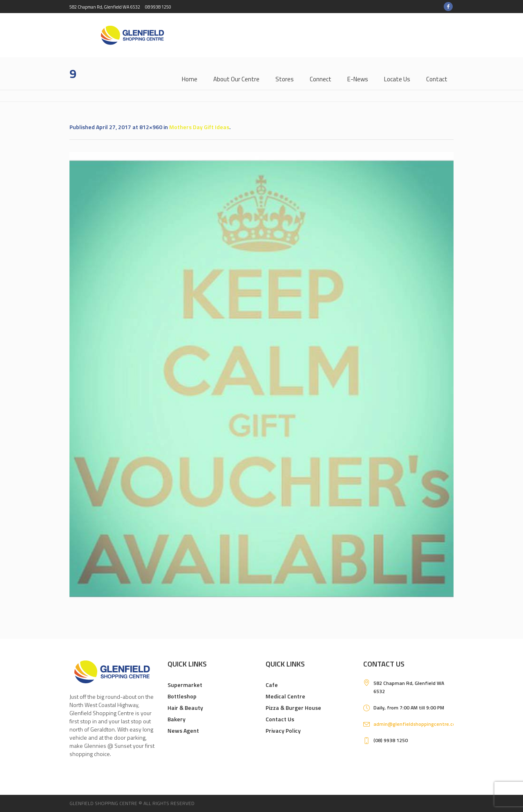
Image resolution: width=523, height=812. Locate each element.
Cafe (272, 685)
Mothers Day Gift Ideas (199, 127)
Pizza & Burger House (293, 708)
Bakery (177, 719)
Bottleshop (182, 696)
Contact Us (280, 719)
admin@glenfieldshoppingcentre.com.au (420, 724)
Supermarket (185, 685)
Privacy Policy (283, 730)
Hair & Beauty (185, 708)
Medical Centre (285, 696)
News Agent (183, 730)
